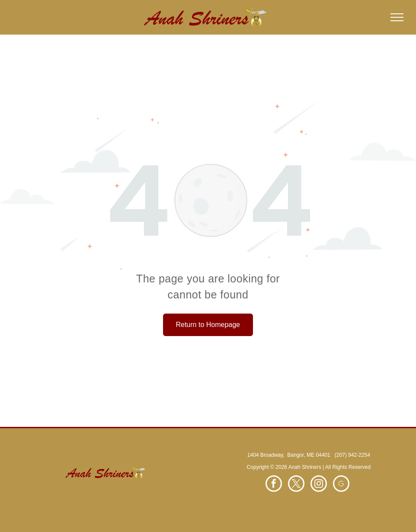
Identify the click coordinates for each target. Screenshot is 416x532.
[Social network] (341, 485)
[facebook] (274, 485)
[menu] (397, 17)
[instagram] (319, 485)
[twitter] (296, 485)
